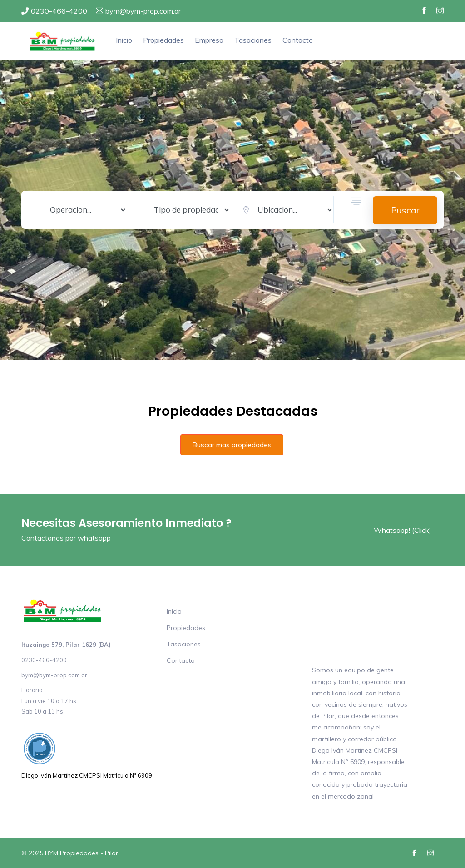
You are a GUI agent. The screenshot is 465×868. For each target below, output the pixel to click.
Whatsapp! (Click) (403, 530)
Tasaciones (253, 40)
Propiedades (163, 40)
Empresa (209, 40)
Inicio (124, 40)
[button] (356, 210)
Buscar (405, 210)
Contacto (298, 40)
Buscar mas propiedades (232, 445)
